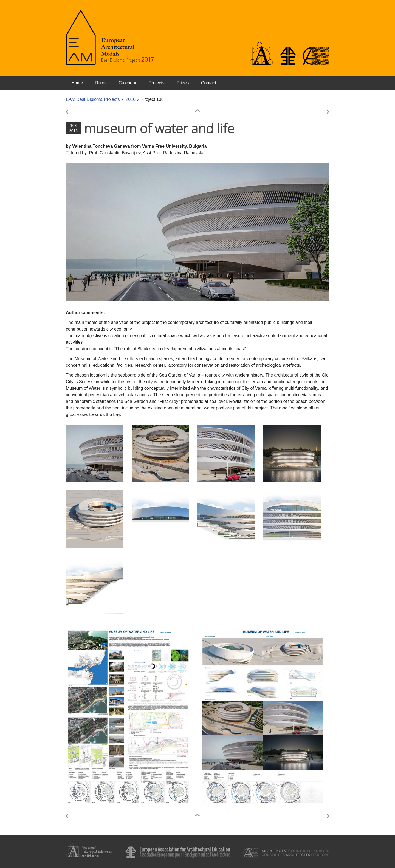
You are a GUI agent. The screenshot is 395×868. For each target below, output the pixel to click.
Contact (209, 83)
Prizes (183, 83)
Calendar (128, 83)
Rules (101, 83)
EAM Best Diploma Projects (93, 99)
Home (77, 83)
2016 (131, 99)
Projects (157, 83)
